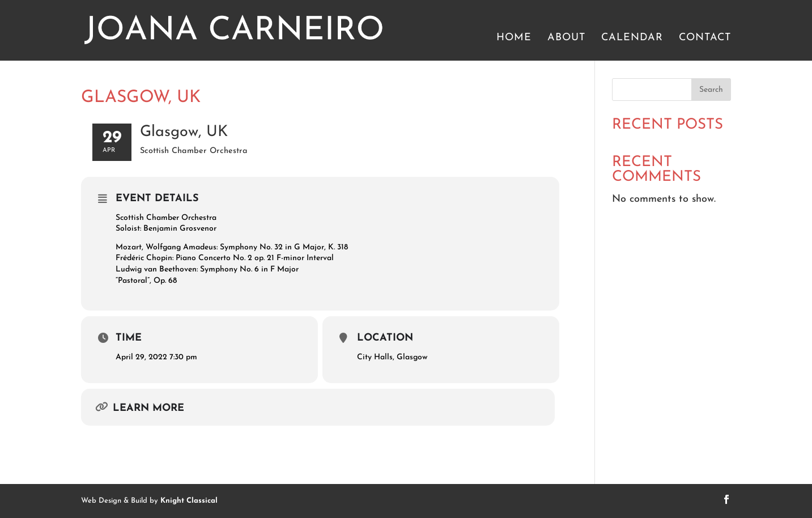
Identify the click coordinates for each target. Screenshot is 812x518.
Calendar (632, 39)
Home (514, 39)
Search (711, 90)
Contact (705, 39)
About (566, 39)
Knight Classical (189, 501)
